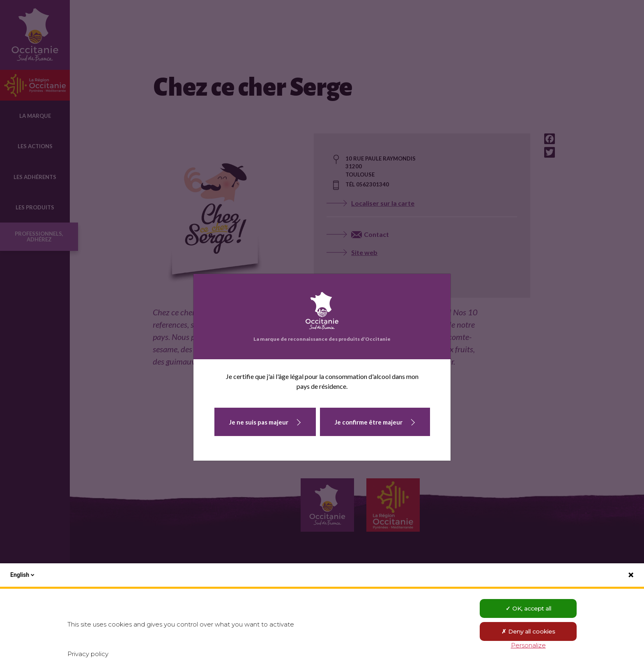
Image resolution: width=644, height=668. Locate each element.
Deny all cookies (528, 631)
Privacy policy (88, 654)
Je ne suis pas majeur (259, 422)
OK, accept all (528, 608)
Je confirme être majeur (369, 422)
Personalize (528, 645)
